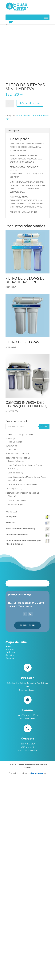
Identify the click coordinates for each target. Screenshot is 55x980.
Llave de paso (14, 473)
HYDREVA (10, 446)
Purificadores (14, 504)
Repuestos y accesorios (16, 458)
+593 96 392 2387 (25, 603)
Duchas (9, 439)
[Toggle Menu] (46, 17)
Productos (10, 652)
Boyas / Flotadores (16, 461)
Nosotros (10, 649)
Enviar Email (28, 625)
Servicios (10, 655)
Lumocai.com (38, 773)
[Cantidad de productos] (10, 104)
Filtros (19, 115)
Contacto (10, 658)
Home (8, 647)
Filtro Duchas (14, 442)
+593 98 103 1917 (27, 747)
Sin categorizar (12, 489)
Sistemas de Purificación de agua (21, 493)
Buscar (44, 426)
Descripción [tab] (14, 131)
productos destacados (16, 454)
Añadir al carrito (30, 103)
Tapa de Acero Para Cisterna (21, 484)
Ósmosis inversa (15, 500)
